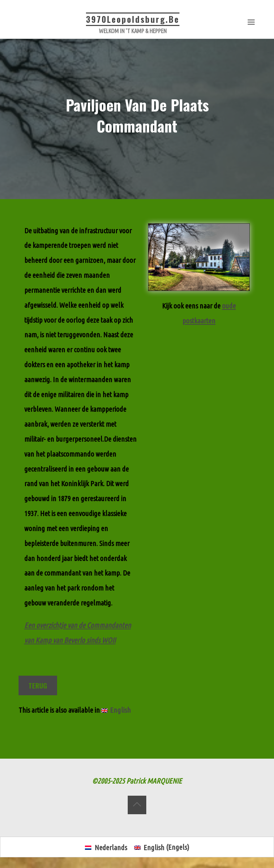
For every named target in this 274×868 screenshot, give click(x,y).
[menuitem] (116, 710)
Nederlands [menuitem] (111, 848)
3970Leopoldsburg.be (133, 19)
